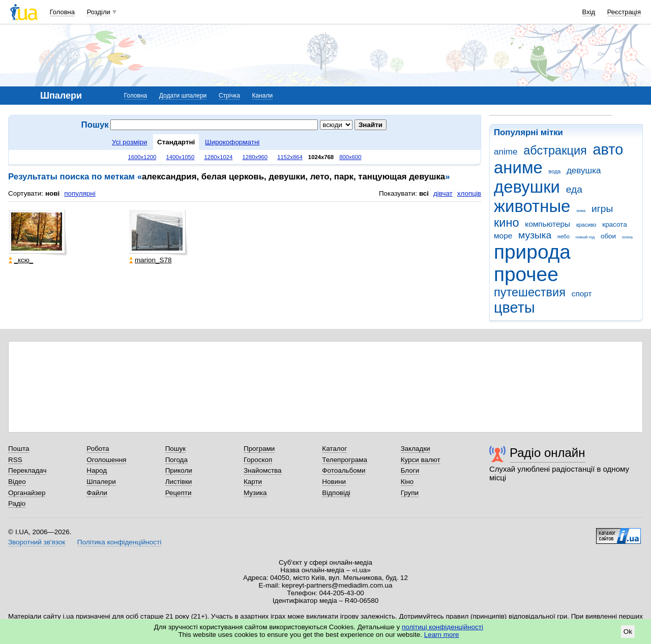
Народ (97, 470)
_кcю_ (21, 260)
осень (628, 237)
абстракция (555, 150)
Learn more (442, 635)
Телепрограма (345, 460)
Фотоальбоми (344, 470)
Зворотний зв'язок (37, 542)
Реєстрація (624, 12)
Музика (255, 493)
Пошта (19, 449)
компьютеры (548, 224)
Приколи (179, 470)
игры (602, 209)
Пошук (176, 449)
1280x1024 (218, 157)
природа (532, 252)
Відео (17, 482)
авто (608, 149)
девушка (584, 171)
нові (52, 193)
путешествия (530, 292)
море (503, 236)
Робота (98, 449)
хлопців (469, 193)
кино (507, 223)
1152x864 (290, 157)
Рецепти (179, 493)
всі (424, 193)
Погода (176, 460)
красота (614, 224)
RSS (15, 460)
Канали (263, 96)
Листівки (179, 482)
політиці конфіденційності (442, 627)
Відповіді (336, 493)
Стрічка (229, 96)
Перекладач (27, 470)
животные (532, 206)
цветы (514, 308)
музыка (535, 235)
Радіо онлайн (548, 453)
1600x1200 (142, 157)
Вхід (589, 12)
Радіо (17, 503)
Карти (253, 482)
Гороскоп (258, 460)
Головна (62, 12)
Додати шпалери (183, 96)
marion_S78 (150, 260)
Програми (259, 449)
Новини (334, 482)
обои (608, 236)
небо (564, 236)
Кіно (407, 482)
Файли (97, 493)
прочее (526, 274)
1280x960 (255, 157)
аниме (518, 167)
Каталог (334, 449)
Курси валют (421, 460)
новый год (585, 237)
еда (574, 189)
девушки (527, 187)
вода (555, 171)
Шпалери (101, 482)
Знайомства (263, 470)
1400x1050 (180, 157)
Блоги (410, 470)
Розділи (99, 12)
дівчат (443, 193)
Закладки (416, 449)
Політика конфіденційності (119, 542)
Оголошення (106, 460)
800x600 (350, 157)
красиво (586, 225)
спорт (582, 294)
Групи (410, 493)
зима (581, 211)
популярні (80, 193)
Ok (628, 632)
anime (506, 152)
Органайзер (27, 493)
